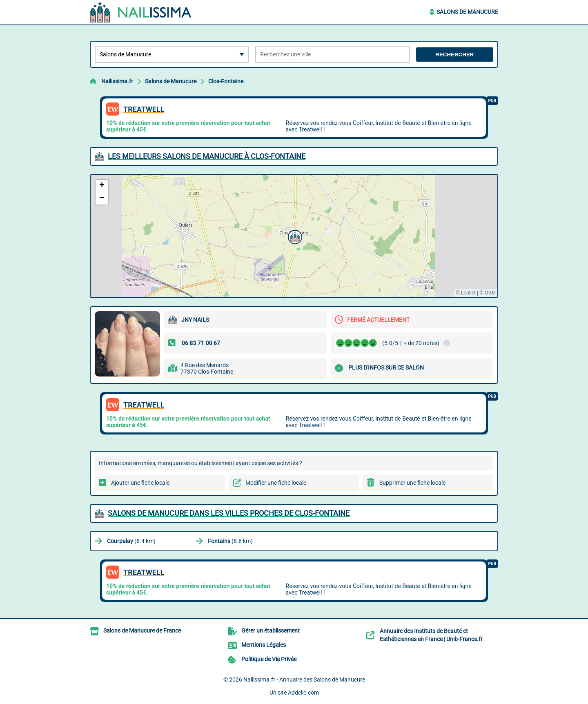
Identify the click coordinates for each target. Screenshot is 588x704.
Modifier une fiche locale (276, 483)
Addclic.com (303, 693)
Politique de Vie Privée (269, 659)
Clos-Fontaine (226, 81)
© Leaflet (465, 293)
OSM (490, 293)
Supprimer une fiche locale (412, 483)
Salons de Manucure (467, 12)
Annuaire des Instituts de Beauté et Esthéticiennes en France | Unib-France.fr (431, 635)
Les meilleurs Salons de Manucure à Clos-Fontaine (207, 156)
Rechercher (454, 55)
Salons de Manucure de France (142, 630)
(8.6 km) (230, 541)
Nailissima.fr (117, 81)
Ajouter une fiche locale (140, 483)
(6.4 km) (131, 541)
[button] (294, 236)
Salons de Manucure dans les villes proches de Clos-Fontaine (229, 513)
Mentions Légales (264, 645)
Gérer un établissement (271, 630)
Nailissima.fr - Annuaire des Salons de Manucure (304, 679)
